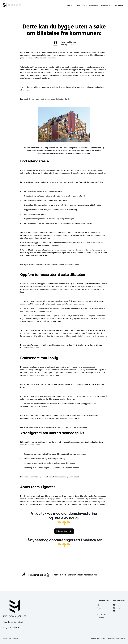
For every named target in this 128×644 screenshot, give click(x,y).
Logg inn (70, 5)
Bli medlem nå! (64, 531)
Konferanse (94, 5)
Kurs (85, 5)
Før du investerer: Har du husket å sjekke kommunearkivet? (55, 264)
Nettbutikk (119, 5)
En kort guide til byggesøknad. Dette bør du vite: (50, 99)
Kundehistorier (106, 5)
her (58, 245)
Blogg (78, 5)
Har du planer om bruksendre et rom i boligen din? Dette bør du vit (58, 427)
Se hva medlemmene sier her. (78, 153)
